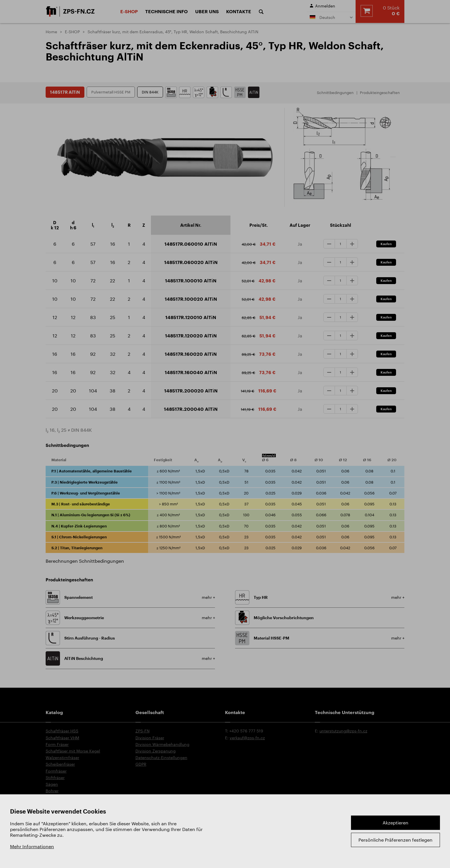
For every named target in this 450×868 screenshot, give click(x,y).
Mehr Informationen (32, 846)
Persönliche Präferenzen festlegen (395, 840)
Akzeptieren (395, 823)
